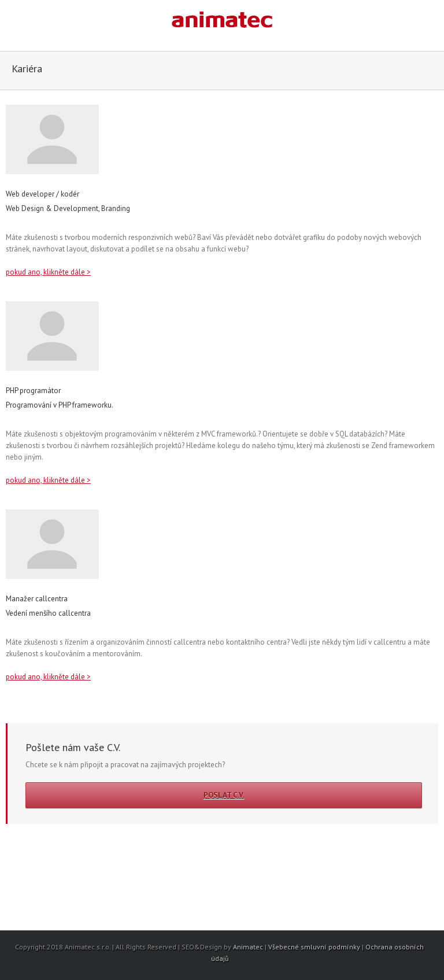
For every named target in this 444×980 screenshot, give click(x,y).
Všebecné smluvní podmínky (314, 947)
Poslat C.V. (224, 795)
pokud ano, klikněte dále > (48, 272)
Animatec (248, 947)
